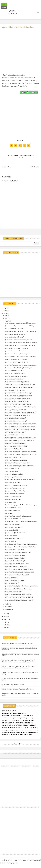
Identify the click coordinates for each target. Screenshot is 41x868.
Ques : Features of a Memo (13, 539)
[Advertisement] (20, 49)
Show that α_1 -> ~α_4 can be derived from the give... (20, 385)
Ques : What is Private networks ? (15, 435)
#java (4, 711)
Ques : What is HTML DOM (13, 508)
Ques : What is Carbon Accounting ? (15, 418)
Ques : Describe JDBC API (12, 511)
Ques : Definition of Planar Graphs (15, 334)
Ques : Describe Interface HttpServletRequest (18, 368)
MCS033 (35, 730)
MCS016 (34, 728)
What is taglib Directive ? (12, 525)
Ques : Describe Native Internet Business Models (19, 572)
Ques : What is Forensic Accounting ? (16, 421)
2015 (5, 628)
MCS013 (16, 728)
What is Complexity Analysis (13, 477)
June (7, 318)
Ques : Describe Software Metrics (15, 555)
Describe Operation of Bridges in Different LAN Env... (21, 438)
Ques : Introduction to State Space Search (17, 382)
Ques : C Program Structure (13, 497)
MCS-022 (32, 725)
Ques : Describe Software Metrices (15, 443)
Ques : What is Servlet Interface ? (15, 379)
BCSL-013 (30, 718)
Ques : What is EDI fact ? (12, 583)
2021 (5, 614)
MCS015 (28, 728)
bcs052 (23, 718)
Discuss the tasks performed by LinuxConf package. (18, 689)
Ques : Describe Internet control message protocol (20, 429)
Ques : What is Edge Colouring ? (14, 337)
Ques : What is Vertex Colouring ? (15, 329)
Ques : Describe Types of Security (15, 491)
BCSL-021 (4, 720)
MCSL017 (23, 732)
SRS (17, 735)
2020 (5, 616)
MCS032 (29, 730)
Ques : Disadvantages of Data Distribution (17, 463)
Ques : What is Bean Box (12, 469)
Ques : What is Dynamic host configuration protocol (20, 427)
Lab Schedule (28, 723)
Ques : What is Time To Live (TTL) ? (15, 432)
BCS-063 (17, 718)
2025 (5, 308)
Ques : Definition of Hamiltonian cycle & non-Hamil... (21, 332)
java (3, 723)
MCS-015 (25, 725)
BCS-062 (11, 718)
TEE (21, 735)
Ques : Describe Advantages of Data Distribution (19, 466)
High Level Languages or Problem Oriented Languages (22, 505)
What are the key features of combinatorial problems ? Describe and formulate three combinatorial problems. (18, 661)
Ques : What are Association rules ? (15, 351)
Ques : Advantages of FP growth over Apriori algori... (20, 345)
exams (31, 720)
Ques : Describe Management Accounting (17, 415)
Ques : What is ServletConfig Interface (16, 376)
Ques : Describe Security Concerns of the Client (19, 597)
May (6, 321)
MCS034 (4, 732)
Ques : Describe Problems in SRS (14, 449)
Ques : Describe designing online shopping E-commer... (22, 586)
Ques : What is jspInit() (11, 530)
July (6, 316)
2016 (5, 625)
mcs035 (10, 732)
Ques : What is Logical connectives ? (16, 390)
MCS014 (22, 728)
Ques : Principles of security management (17, 399)
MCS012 (10, 728)
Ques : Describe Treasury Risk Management (18, 354)
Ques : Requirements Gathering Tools (16, 446)
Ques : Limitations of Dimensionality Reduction (19, 340)
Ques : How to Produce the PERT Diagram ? (18, 552)
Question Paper (32, 732)
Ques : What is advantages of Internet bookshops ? (20, 600)
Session (4, 735)
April (7, 604)
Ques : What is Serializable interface (16, 373)
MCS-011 (4, 725)
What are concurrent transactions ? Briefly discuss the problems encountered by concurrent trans (18, 667)
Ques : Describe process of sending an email (18, 516)
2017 (5, 622)
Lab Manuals (18, 723)
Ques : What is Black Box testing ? (15, 561)
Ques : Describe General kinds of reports (17, 564)
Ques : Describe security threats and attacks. (18, 404)
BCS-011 (29, 716)
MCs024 (16, 730)
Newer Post (8, 167)
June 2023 (10, 723)
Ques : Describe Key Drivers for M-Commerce (18, 589)
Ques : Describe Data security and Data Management (21, 407)
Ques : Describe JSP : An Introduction (16, 533)
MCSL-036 (17, 732)
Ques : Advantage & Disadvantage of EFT (17, 575)
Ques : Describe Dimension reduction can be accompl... (21, 343)
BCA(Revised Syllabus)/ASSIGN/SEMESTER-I (13, 713)
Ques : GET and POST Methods (14, 474)
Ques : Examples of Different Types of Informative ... (21, 544)
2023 (5, 311)
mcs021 (4, 730)
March (7, 607)
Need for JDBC (9, 513)
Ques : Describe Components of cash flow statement (20, 424)
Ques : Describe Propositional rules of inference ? (20, 387)
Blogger (24, 744)
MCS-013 (18, 725)
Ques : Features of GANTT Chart (14, 550)
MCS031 (22, 730)
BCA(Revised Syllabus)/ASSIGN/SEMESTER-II (13, 716)
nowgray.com (12, 863)
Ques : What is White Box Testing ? (15, 558)
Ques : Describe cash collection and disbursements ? (20, 413)
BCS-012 (4, 718)
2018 (5, 619)
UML (25, 735)
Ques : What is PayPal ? (12, 578)
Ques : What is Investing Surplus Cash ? (16, 359)
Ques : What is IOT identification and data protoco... (20, 323)
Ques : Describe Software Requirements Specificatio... (21, 452)
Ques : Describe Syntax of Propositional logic (18, 393)
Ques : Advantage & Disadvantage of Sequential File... (21, 455)
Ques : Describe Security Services (15, 488)
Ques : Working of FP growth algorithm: (17, 348)
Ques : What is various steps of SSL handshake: (19, 594)
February (8, 610)
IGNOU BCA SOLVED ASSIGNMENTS (27, 860)
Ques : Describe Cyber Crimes (14, 592)
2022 (5, 314)
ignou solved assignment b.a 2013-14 (13, 685)
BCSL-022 (11, 720)
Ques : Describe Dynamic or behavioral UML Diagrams (21, 326)
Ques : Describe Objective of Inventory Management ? (21, 365)
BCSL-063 (18, 720)
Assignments (11, 711)
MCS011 (4, 728)
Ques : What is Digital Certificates (15, 581)
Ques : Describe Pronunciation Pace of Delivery (19, 569)
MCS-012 (11, 725)
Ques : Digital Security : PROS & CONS (16, 410)
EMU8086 (25, 720)
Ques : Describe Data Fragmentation (16, 460)
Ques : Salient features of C (13, 499)
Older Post (34, 167)
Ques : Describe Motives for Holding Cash (17, 362)
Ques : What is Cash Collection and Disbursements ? (20, 357)
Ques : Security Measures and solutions (17, 401)
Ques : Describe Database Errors (14, 457)
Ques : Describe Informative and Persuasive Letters (20, 547)
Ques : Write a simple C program (15, 494)
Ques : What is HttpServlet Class (14, 371)
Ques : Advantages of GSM (13, 483)
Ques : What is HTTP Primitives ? (15, 519)
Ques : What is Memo (11, 541)
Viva (30, 735)
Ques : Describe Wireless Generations (16, 485)
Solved (11, 735)
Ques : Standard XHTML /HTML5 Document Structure (21, 522)
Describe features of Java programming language (17, 644)
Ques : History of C (10, 502)
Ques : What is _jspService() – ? (14, 527)
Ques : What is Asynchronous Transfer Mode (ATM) (20, 480)
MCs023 (10, 730)
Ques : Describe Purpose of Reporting (16, 567)
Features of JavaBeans (12, 471)
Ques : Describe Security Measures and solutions (19, 441)
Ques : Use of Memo (11, 536)
